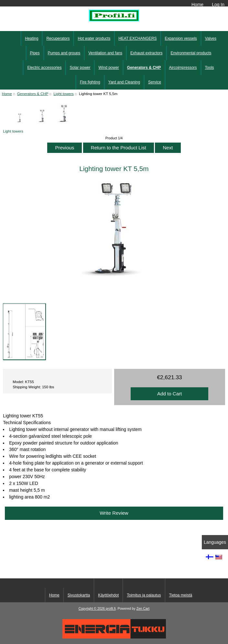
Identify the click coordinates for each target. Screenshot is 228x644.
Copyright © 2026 (92, 609)
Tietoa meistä (181, 595)
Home (197, 5)
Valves (211, 38)
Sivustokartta (79, 595)
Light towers (64, 94)
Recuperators (58, 38)
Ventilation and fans (105, 53)
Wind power (109, 68)
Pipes (35, 53)
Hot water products (94, 38)
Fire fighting (90, 82)
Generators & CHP (33, 94)
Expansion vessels (181, 38)
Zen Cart (143, 609)
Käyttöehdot (108, 595)
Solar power (80, 68)
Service (155, 82)
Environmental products (191, 53)
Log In (218, 5)
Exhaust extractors (146, 53)
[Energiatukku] (114, 637)
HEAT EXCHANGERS (137, 38)
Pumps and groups (64, 53)
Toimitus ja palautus (144, 595)
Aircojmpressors (183, 68)
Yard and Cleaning (124, 82)
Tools (210, 68)
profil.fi (111, 609)
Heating (32, 38)
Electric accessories (44, 68)
